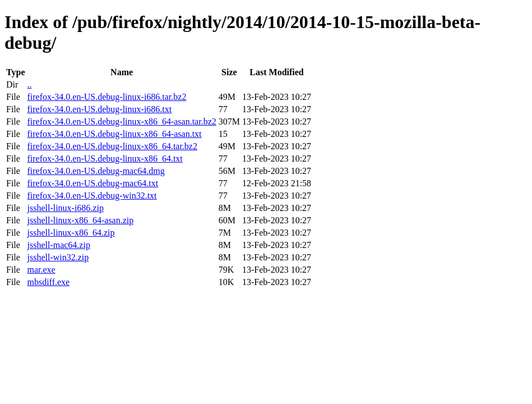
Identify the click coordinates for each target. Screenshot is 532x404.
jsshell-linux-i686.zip (65, 208)
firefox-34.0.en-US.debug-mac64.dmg (96, 171)
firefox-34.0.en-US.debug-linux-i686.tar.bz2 (107, 97)
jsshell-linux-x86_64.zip (71, 233)
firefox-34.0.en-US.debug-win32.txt (92, 196)
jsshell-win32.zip (58, 257)
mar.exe (41, 270)
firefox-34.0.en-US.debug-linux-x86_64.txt (105, 159)
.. (29, 84)
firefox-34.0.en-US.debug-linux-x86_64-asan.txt (114, 134)
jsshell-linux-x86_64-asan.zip (80, 220)
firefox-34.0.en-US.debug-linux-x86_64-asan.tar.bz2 (121, 121)
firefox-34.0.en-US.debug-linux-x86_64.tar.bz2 (112, 146)
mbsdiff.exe (48, 282)
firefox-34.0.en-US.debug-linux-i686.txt (99, 109)
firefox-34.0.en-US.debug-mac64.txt (92, 183)
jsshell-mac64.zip (58, 245)
